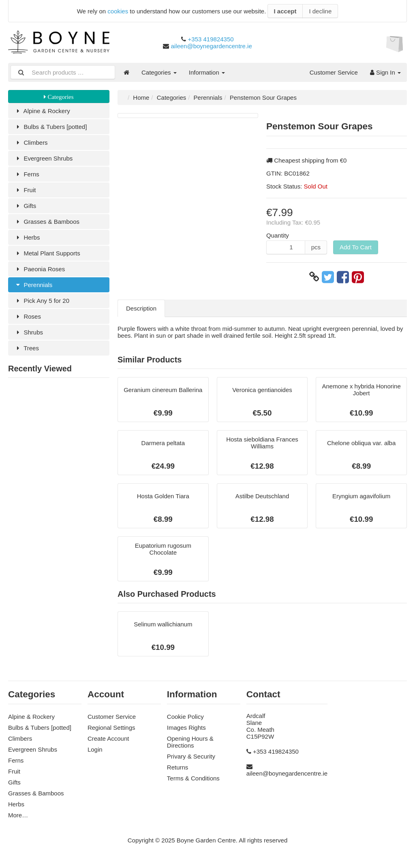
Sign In (385, 72)
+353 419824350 (211, 39)
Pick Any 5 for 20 (42, 301)
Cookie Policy (185, 717)
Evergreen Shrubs (43, 158)
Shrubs (29, 332)
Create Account (108, 738)
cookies (118, 11)
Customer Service (334, 72)
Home (141, 98)
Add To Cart (356, 247)
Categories (159, 72)
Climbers (31, 143)
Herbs (27, 237)
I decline (320, 11)
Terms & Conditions (193, 778)
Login (95, 749)
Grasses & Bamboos (47, 222)
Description (141, 308)
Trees (27, 348)
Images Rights (186, 728)
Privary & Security (191, 756)
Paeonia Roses (40, 269)
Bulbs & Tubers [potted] (50, 127)
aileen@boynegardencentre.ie (211, 46)
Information (207, 72)
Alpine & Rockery (42, 111)
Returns (178, 767)
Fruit (25, 190)
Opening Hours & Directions (190, 742)
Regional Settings (111, 728)
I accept (285, 11)
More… (18, 815)
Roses (28, 316)
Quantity (278, 235)
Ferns (27, 174)
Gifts (25, 206)
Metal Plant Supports (47, 253)
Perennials (33, 285)
